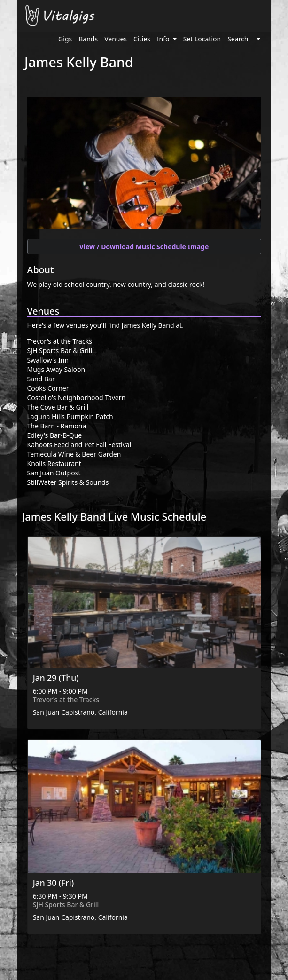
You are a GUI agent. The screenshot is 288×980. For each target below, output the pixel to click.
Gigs (65, 39)
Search (238, 39)
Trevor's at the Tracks (66, 699)
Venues (116, 39)
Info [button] (164, 39)
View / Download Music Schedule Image (144, 247)
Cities (142, 39)
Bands (88, 39)
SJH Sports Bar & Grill (66, 905)
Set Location (202, 39)
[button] (257, 39)
